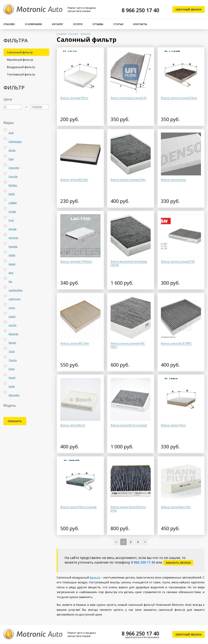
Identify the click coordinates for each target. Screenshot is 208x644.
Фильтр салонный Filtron (74, 98)
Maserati (13, 334)
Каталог (58, 24)
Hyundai (13, 246)
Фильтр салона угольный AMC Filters (128, 345)
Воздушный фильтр (21, 67)
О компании (33, 24)
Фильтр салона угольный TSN (178, 261)
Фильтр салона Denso (174, 180)
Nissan (12, 343)
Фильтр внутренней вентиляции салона (129, 263)
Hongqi (12, 229)
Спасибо (9, 24)
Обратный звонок (188, 9)
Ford (11, 220)
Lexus (12, 308)
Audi (11, 133)
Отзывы (98, 24)
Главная (61, 34)
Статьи (118, 24)
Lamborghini (15, 290)
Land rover (15, 299)
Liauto (12, 316)
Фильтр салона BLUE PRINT (176, 343)
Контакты (140, 24)
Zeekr (12, 386)
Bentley (13, 185)
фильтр (95, 577)
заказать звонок (178, 563)
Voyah (12, 378)
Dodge (12, 211)
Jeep (11, 273)
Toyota (13, 360)
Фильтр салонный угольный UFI (128, 98)
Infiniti (12, 255)
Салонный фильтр (20, 52)
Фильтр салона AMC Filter (75, 343)
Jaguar (12, 264)
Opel (11, 159)
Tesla (12, 351)
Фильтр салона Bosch (73, 425)
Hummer (13, 238)
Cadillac (13, 203)
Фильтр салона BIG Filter (74, 180)
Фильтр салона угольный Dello (128, 180)
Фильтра (86, 34)
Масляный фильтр (20, 60)
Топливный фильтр (21, 74)
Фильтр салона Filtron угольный (78, 507)
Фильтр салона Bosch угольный (129, 425)
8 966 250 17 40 (140, 10)
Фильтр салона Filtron (173, 425)
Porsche (13, 177)
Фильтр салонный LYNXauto (76, 261)
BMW (12, 194)
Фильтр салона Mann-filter (176, 507)
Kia (10, 281)
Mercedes (14, 395)
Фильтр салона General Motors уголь (128, 509)
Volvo (12, 369)
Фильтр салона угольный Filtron (179, 98)
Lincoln (12, 325)
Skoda (12, 150)
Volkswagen (15, 142)
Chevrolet (14, 168)
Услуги (78, 24)
